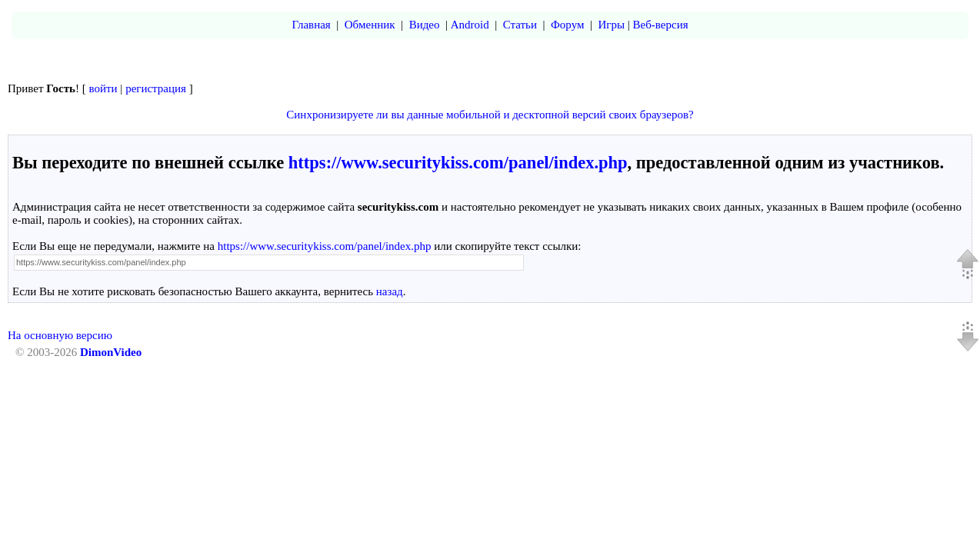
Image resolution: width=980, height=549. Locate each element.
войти (103, 88)
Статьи (520, 25)
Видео (425, 25)
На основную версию (60, 335)
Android (470, 25)
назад (390, 291)
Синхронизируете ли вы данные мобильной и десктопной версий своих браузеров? (490, 115)
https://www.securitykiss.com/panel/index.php (458, 163)
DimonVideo (111, 352)
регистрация (156, 88)
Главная (311, 25)
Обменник (370, 25)
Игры (611, 25)
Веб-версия (661, 25)
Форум (567, 25)
